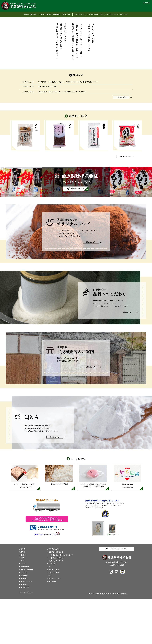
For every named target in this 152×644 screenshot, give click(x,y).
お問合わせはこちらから (117, 594)
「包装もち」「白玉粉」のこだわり (61, 600)
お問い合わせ (124, 14)
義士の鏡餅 (25, 612)
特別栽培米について (56, 606)
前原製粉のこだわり (59, 14)
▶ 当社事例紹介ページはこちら (47, 580)
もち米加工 (53, 609)
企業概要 (24, 621)
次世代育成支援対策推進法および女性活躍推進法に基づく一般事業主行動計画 (47, 564)
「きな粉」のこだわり (57, 603)
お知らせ (27, 14)
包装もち (24, 600)
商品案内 (34, 14)
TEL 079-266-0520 (117, 610)
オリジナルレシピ (79, 14)
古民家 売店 (25, 633)
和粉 (23, 603)
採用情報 (24, 630)
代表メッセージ (27, 627)
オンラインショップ (112, 14)
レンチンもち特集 (92, 14)
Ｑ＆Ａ (70, 14)
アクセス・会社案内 (45, 14)
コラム (101, 14)
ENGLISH (146, 3)
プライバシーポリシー (26, 638)
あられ (23, 609)
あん (23, 606)
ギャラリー (112, 575)
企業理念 (24, 624)
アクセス (24, 618)
